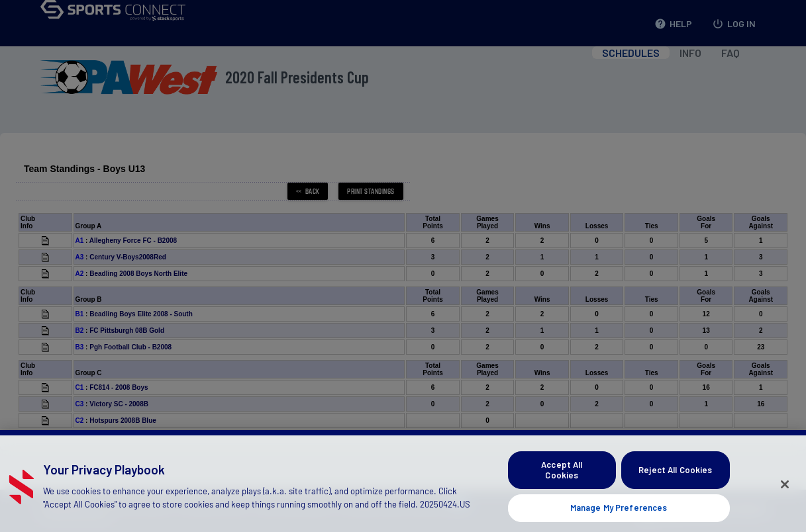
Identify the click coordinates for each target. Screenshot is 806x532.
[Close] (785, 496)
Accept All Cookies (562, 481)
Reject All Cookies (675, 481)
